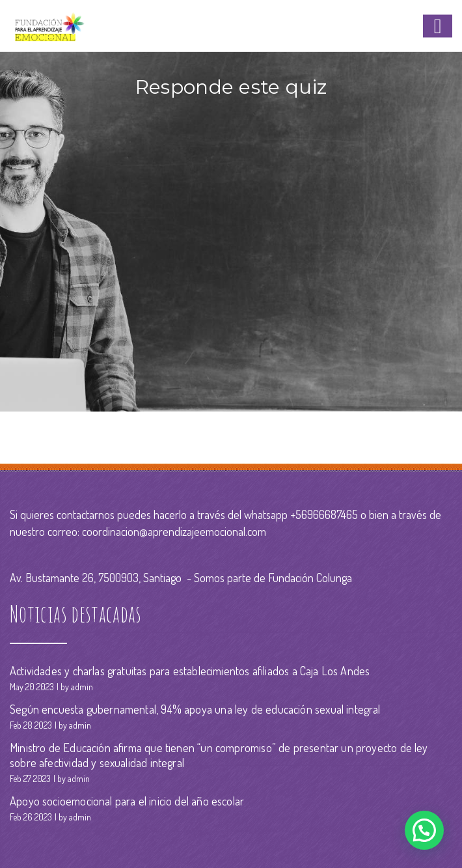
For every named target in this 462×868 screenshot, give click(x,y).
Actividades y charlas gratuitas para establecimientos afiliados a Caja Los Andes (190, 671)
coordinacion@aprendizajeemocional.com (174, 531)
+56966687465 (324, 514)
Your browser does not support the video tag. (231, 247)
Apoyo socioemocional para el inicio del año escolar (127, 801)
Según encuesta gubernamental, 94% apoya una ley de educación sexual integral (195, 709)
